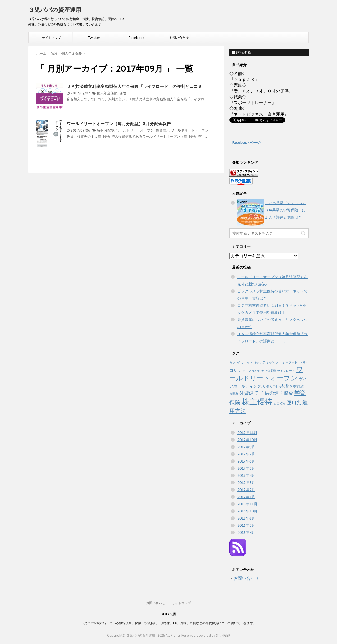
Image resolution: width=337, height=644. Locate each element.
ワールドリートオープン (135, 130)
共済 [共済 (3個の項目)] (284, 386)
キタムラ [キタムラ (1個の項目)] (260, 362)
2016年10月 (247, 511)
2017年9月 (246, 447)
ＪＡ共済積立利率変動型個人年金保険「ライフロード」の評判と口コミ (134, 86)
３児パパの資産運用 (55, 10)
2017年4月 (246, 475)
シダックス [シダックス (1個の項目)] (274, 362)
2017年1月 (246, 497)
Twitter (94, 38)
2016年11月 (247, 504)
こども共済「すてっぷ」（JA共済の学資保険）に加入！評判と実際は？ (285, 210)
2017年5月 (246, 468)
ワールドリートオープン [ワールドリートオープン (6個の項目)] (266, 374)
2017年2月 (246, 490)
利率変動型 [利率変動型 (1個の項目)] (297, 386)
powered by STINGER (213, 635)
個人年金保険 (107, 93)
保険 (123, 93)
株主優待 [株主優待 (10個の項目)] (257, 402)
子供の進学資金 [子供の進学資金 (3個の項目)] (276, 393)
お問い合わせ (179, 38)
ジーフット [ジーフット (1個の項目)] (290, 362)
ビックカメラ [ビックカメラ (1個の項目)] (251, 371)
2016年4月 (246, 533)
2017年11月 (247, 433)
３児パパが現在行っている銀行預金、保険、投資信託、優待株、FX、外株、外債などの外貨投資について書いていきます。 (169, 623)
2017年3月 (246, 483)
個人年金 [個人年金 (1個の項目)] (272, 386)
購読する (242, 52)
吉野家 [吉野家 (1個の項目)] (234, 394)
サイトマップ (51, 38)
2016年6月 (246, 518)
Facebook (137, 38)
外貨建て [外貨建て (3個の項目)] (249, 393)
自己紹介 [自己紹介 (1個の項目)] (280, 403)
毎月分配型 (106, 130)
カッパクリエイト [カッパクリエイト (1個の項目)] (241, 362)
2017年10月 (247, 440)
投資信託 (163, 130)
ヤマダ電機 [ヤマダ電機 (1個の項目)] (269, 371)
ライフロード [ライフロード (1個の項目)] (286, 371)
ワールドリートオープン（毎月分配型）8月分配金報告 (119, 124)
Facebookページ (246, 143)
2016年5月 (246, 525)
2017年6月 (246, 461)
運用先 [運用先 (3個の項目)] (294, 403)
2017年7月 (246, 454)
